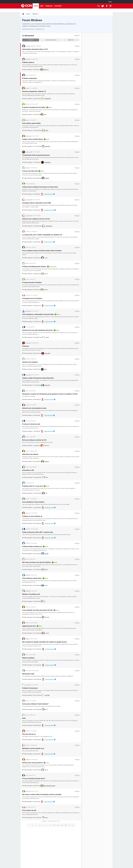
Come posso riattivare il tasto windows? (35, 704)
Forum (36, 6)
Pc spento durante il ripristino (32, 282)
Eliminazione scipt (28, 674)
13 (51, 825)
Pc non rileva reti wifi (29, 810)
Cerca (77, 36)
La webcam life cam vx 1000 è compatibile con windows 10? (42, 235)
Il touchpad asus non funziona (32, 298)
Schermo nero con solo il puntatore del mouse (37, 330)
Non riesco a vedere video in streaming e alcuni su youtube (42, 794)
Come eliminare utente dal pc (32, 578)
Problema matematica (30, 78)
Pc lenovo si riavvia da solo (31, 424)
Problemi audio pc (28, 62)
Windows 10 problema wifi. (31, 594)
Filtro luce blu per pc (29, 734)
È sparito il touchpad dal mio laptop (34, 107)
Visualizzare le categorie (28, 29)
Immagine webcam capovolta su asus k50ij (36, 203)
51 (69, 825)
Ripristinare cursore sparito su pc (33, 748)
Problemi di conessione (30, 688)
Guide (42, 6)
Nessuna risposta (51, 40)
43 (62, 825)
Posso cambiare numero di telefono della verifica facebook (42, 251)
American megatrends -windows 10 (34, 91)
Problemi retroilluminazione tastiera (34, 267)
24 (54, 825)
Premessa (26, 346)
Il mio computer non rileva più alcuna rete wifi (37, 610)
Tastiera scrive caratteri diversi (32, 139)
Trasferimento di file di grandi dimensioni (36, 155)
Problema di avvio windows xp (32, 516)
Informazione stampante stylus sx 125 (35, 49)
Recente (31, 40)
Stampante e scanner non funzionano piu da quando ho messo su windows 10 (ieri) (50, 394)
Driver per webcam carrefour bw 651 (34, 440)
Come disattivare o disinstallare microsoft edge (38, 314)
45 (66, 825)
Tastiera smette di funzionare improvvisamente (38, 378)
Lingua (110, 2)
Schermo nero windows (30, 362)
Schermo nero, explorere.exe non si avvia (36, 219)
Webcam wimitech (28, 658)
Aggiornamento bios (29, 626)
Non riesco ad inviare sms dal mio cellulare (36, 562)
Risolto (71, 40)
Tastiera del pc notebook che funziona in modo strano (40, 187)
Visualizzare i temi (40, 29)
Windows (35, 14)
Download (49, 6)
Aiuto (24, 718)
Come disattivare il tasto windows (33, 502)
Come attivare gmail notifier (31, 123)
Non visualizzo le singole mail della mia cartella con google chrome (44, 642)
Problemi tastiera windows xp (32, 546)
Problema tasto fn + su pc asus (32, 486)
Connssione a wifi (28, 470)
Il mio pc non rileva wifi (30, 171)
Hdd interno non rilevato (30, 454)
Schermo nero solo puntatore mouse (34, 408)
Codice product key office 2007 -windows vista (38, 532)
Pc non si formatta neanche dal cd (33, 779)
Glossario (58, 6)
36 (58, 825)
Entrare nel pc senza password (32, 763)
